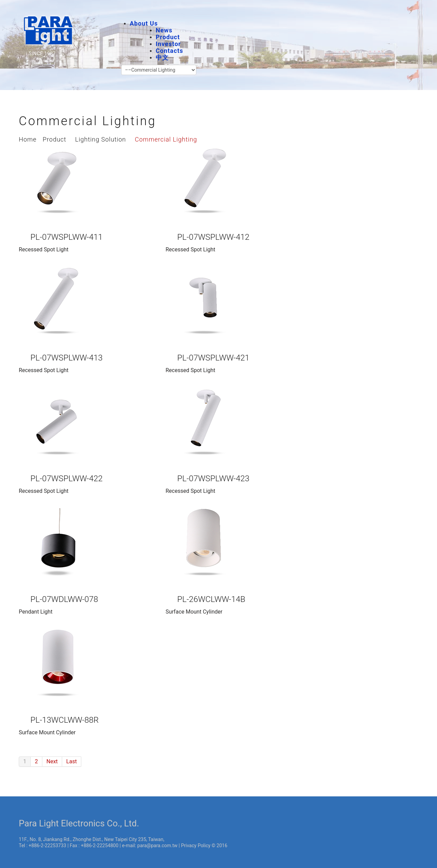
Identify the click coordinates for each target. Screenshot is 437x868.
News (164, 30)
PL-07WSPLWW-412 (213, 237)
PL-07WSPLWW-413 (67, 358)
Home (28, 139)
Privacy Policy (196, 845)
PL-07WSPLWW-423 (213, 479)
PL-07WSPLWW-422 (67, 479)
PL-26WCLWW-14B (211, 599)
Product (168, 37)
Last (72, 761)
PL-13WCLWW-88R (65, 720)
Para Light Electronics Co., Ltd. (79, 823)
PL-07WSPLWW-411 (67, 237)
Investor (168, 44)
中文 (162, 57)
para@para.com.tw (157, 845)
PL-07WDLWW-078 (64, 599)
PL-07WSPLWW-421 (213, 358)
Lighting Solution (101, 139)
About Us (144, 23)
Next (52, 761)
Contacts (169, 51)
